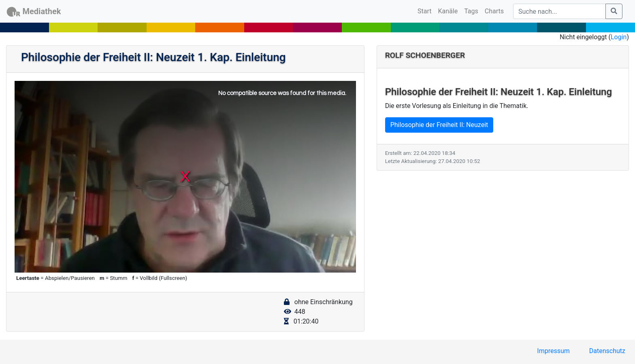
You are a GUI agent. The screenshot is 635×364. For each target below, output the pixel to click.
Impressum (553, 351)
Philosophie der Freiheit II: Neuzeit (439, 125)
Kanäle (448, 11)
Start (426, 11)
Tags (471, 11)
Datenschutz (607, 351)
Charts (494, 11)
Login (619, 37)
